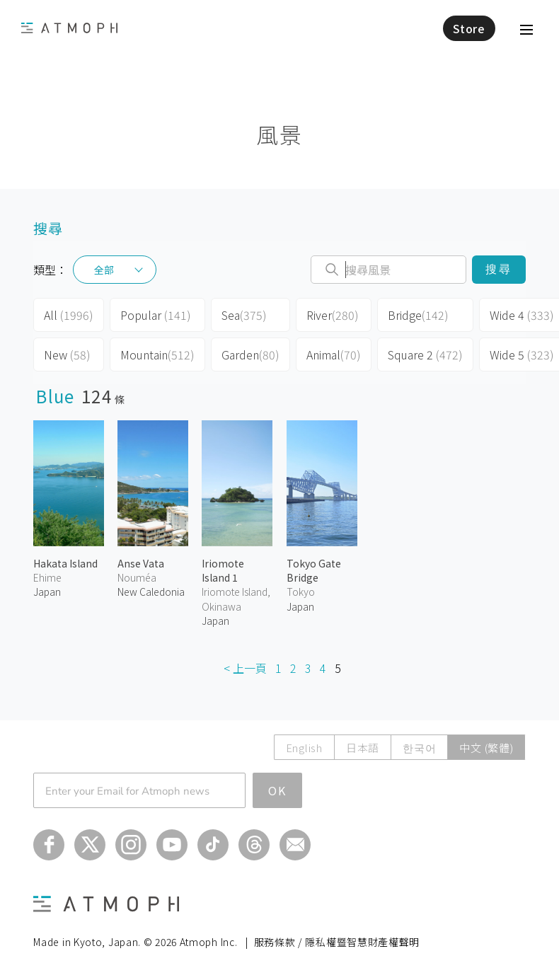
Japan (47, 592)
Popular (156, 315)
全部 (104, 270)
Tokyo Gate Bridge (314, 570)
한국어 (419, 748)
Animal (334, 354)
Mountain (157, 354)
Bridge (418, 315)
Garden (250, 354)
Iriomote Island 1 (223, 570)
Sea (244, 315)
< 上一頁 (245, 668)
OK (277, 790)
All (69, 315)
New (67, 354)
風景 (279, 134)
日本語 (363, 748)
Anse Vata (141, 563)
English (304, 748)
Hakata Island (65, 563)
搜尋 (499, 269)
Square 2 (425, 354)
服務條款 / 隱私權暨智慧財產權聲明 (337, 942)
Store (469, 28)
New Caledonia (151, 592)
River (333, 315)
